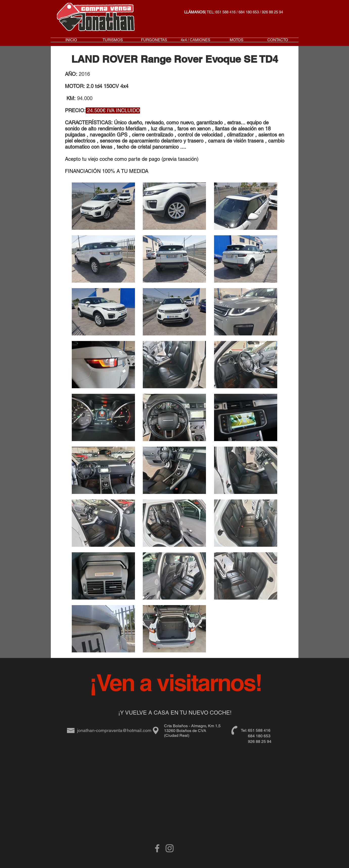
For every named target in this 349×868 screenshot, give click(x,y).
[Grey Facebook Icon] (157, 848)
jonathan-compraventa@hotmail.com (114, 730)
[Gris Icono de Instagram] (170, 848)
